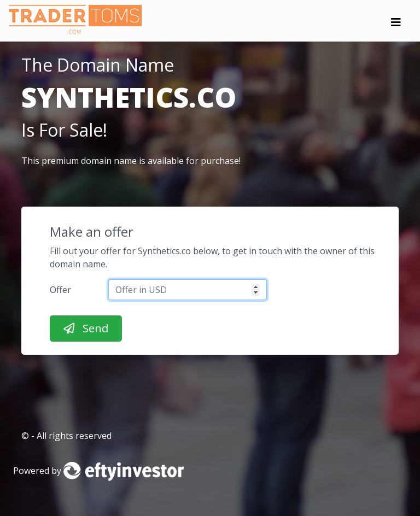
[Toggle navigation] (396, 25)
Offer (60, 290)
